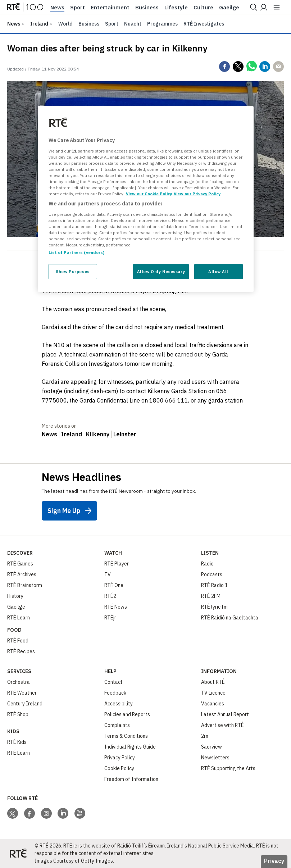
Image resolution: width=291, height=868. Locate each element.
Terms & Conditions (126, 736)
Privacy (274, 861)
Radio (207, 564)
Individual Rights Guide (130, 747)
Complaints (117, 725)
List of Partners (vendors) (77, 252)
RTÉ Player (117, 564)
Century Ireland (25, 704)
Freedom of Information (131, 779)
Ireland (39, 24)
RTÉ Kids (17, 742)
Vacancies (213, 704)
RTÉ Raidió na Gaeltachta (230, 618)
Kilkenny (98, 434)
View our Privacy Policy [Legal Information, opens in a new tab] (197, 194)
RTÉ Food (18, 641)
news (14, 24)
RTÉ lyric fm (214, 607)
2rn (205, 736)
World (65, 24)
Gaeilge (229, 8)
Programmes (162, 24)
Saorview (212, 747)
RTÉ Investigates (204, 24)
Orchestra (19, 682)
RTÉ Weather (22, 693)
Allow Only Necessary (161, 271)
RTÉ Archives (22, 574)
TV (108, 574)
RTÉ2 (110, 596)
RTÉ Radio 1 (214, 585)
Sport (78, 8)
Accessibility (119, 704)
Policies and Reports (127, 714)
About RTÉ (213, 682)
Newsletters (215, 758)
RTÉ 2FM (211, 596)
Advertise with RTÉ (222, 725)
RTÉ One (114, 585)
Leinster (125, 434)
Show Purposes (72, 271)
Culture (203, 8)
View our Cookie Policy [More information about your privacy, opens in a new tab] (149, 194)
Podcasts (212, 574)
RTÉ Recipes (21, 651)
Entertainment (110, 8)
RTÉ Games (20, 564)
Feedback (115, 693)
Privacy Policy (120, 758)
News (57, 8)
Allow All (218, 271)
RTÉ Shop (18, 714)
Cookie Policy (119, 768)
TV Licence (213, 693)
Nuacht (133, 24)
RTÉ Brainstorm (25, 585)
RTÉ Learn (19, 618)
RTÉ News (116, 607)
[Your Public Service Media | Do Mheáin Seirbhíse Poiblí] (18, 854)
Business (147, 8)
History (15, 596)
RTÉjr (110, 618)
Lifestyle (176, 8)
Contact (113, 682)
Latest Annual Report (225, 714)
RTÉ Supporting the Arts (228, 768)
